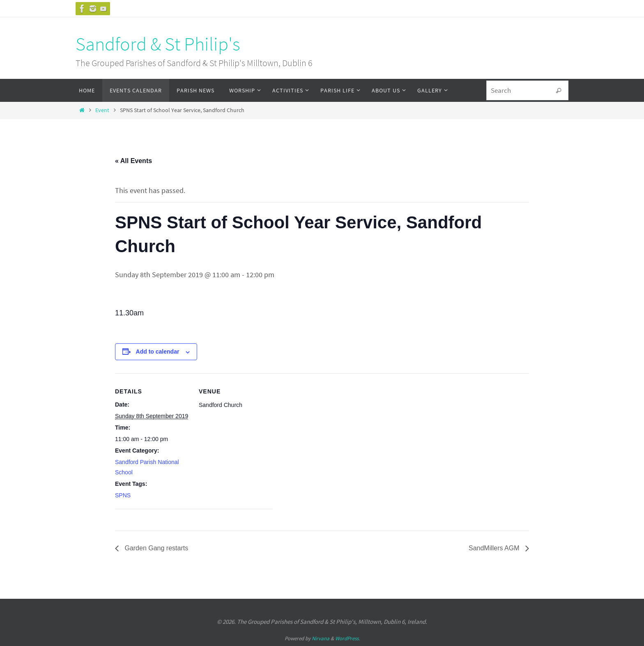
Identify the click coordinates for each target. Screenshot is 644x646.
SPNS (123, 495)
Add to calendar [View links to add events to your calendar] (158, 352)
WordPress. (347, 638)
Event (102, 110)
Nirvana (321, 638)
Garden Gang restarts (155, 548)
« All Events (133, 161)
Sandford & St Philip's (158, 44)
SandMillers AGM (495, 548)
